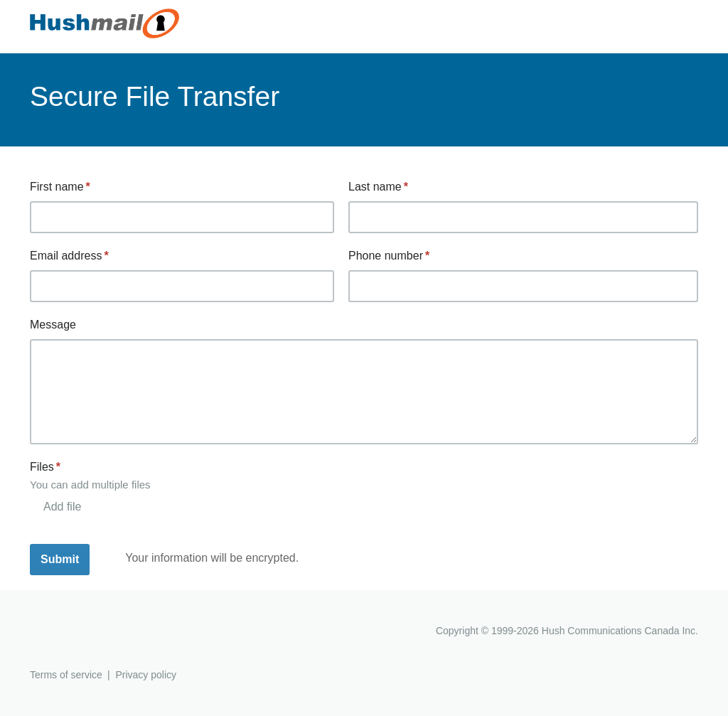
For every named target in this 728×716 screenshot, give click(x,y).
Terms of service (66, 675)
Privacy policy (146, 675)
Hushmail (85, 632)
